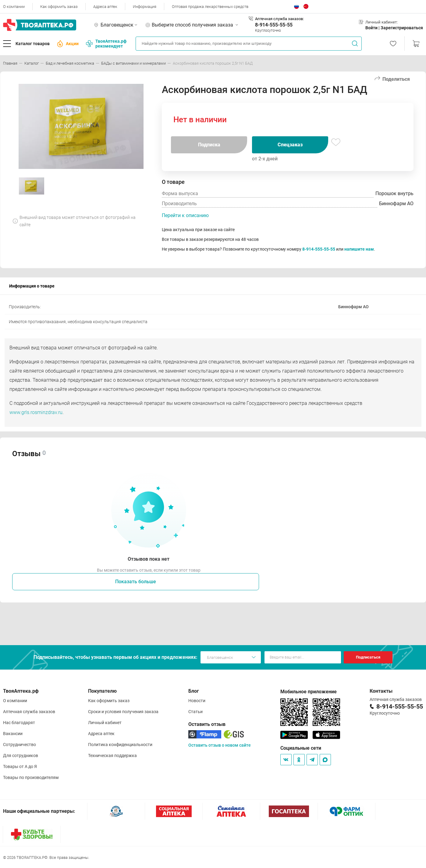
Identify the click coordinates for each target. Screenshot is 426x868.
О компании (14, 7)
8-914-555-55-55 (274, 25)
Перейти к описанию (185, 215)
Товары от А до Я (20, 766)
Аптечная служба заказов (29, 712)
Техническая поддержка (112, 755)
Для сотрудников (21, 755)
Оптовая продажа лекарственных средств (210, 7)
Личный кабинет (105, 723)
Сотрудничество (20, 745)
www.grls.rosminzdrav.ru (36, 412)
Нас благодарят (19, 723)
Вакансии (13, 734)
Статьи (195, 712)
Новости (197, 701)
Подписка (209, 145)
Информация (145, 7)
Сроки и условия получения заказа (123, 712)
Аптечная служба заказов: (279, 19)
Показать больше (136, 582)
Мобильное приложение (309, 692)
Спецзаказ (290, 145)
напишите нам (359, 249)
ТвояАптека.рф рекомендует (106, 44)
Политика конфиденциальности (120, 745)
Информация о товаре (32, 286)
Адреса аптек (105, 7)
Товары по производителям (31, 777)
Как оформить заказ (59, 7)
